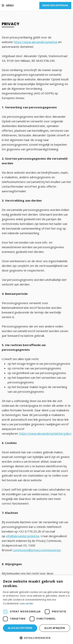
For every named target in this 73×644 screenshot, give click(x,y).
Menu (8, 5)
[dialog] (36, 610)
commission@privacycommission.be (37, 550)
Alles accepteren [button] (20, 628)
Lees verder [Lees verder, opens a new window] (26, 604)
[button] (36, 638)
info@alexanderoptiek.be (23, 536)
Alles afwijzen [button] (55, 628)
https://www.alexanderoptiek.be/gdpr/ (45, 433)
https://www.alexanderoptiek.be (36, 42)
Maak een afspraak (55, 5)
